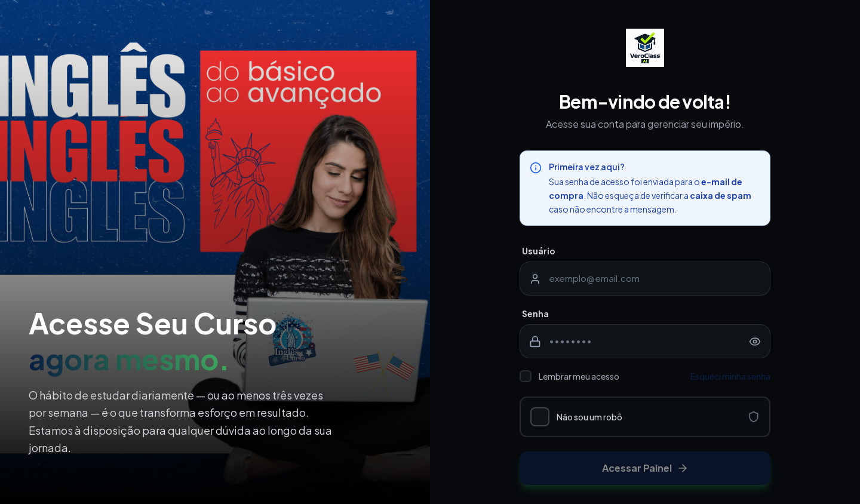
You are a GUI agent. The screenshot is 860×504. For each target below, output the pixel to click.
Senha (535, 314)
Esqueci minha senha (730, 376)
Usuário (539, 251)
